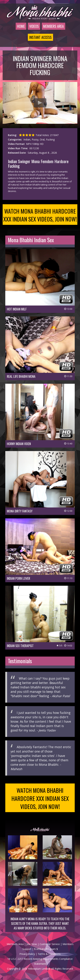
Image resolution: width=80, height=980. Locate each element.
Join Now (32, 944)
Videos (34, 26)
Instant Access (40, 37)
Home (21, 26)
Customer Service (50, 944)
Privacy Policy (27, 954)
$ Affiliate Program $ (46, 949)
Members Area (53, 26)
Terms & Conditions (49, 954)
